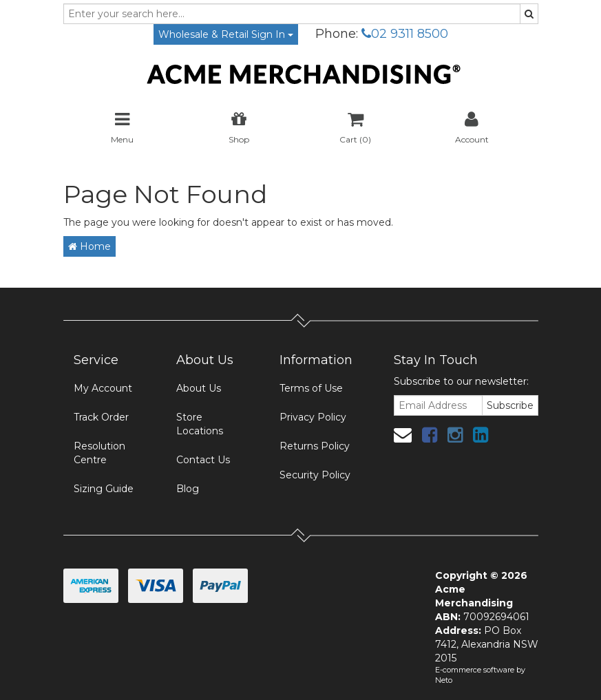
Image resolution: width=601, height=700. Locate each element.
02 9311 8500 (405, 34)
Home (89, 246)
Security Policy (315, 475)
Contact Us (203, 460)
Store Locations (200, 424)
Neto (444, 680)
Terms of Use (311, 388)
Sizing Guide (104, 489)
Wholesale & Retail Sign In (226, 34)
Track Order (101, 417)
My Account (103, 388)
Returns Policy (315, 446)
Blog (188, 489)
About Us (199, 388)
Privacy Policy (313, 417)
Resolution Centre (99, 453)
